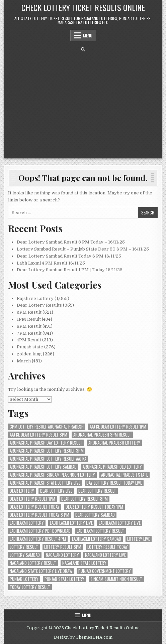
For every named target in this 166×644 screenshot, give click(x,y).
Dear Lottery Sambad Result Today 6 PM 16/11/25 (69, 256)
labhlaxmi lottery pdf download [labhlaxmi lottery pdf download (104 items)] (40, 531)
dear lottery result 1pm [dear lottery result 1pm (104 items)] (32, 499)
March (24, 361)
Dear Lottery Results (39, 305)
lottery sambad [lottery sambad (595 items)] (25, 555)
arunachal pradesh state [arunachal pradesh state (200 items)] (124, 475)
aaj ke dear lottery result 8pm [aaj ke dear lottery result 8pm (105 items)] (38, 435)
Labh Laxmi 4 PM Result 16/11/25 (51, 263)
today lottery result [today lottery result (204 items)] (30, 587)
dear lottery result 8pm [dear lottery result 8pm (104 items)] (85, 499)
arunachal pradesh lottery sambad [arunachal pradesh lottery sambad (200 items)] (43, 467)
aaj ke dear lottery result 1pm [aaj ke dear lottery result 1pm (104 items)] (118, 427)
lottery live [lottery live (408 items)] (139, 539)
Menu (88, 35)
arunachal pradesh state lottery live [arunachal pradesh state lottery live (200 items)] (45, 483)
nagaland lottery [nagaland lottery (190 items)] (62, 555)
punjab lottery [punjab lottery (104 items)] (24, 579)
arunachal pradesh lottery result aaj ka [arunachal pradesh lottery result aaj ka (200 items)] (48, 459)
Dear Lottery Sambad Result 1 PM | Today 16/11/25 (70, 270)
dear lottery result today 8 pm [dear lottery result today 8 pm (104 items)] (39, 515)
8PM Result (29, 326)
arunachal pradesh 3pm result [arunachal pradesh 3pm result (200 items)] (102, 435)
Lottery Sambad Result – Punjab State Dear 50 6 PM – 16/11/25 (83, 249)
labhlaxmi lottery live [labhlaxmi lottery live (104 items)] (120, 523)
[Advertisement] (83, 105)
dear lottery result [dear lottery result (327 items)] (97, 491)
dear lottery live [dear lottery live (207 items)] (56, 491)
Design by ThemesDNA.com (83, 637)
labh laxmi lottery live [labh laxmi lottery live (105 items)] (71, 523)
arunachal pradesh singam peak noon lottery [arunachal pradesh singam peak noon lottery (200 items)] (52, 475)
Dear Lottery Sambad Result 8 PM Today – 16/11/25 (71, 242)
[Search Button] (83, 49)
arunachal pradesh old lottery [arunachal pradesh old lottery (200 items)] (112, 467)
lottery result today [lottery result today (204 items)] (108, 547)
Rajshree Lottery (35, 298)
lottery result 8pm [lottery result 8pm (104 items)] (63, 547)
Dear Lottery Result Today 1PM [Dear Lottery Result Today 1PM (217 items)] (94, 507)
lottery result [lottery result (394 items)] (24, 547)
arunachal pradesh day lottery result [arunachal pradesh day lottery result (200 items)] (46, 443)
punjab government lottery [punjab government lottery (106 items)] (105, 571)
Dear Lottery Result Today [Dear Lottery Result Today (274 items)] (35, 507)
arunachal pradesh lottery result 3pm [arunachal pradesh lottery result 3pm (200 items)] (47, 451)
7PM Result (29, 333)
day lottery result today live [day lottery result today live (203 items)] (114, 483)
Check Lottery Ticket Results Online (83, 7)
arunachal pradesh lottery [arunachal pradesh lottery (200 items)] (114, 443)
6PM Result (29, 312)
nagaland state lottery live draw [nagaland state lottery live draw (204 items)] (41, 571)
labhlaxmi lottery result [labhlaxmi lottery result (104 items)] (100, 531)
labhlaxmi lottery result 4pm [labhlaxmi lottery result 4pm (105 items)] (38, 539)
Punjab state (30, 347)
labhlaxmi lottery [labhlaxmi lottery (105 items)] (27, 523)
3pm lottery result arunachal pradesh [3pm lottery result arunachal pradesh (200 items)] (47, 427)
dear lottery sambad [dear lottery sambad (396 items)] (95, 515)
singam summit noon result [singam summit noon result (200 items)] (116, 579)
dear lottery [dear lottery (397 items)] (22, 491)
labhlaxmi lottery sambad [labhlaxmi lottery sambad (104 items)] (97, 539)
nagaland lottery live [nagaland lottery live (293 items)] (105, 555)
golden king (29, 354)
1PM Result (29, 319)
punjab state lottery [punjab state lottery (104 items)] (64, 579)
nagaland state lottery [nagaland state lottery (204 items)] (84, 563)
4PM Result (29, 340)
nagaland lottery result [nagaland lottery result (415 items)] (33, 563)
